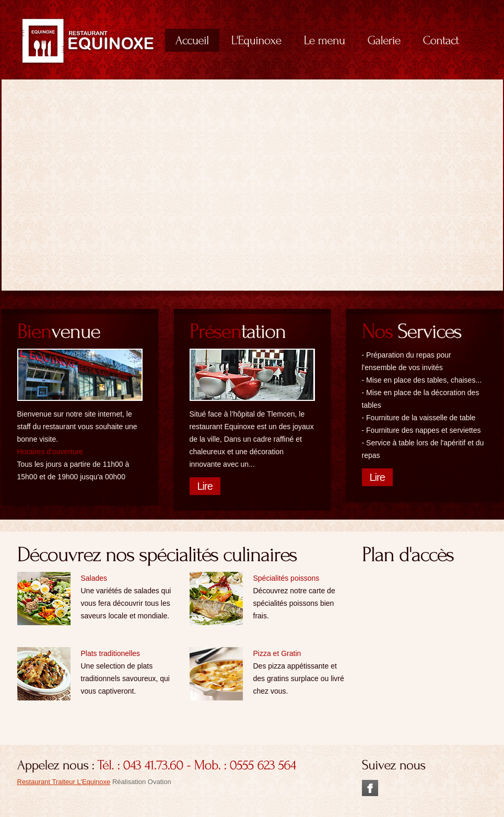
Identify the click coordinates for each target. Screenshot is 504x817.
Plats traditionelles (111, 653)
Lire (205, 486)
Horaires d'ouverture (50, 452)
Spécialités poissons (286, 578)
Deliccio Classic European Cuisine (88, 41)
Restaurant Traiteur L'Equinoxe (64, 782)
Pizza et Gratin (277, 653)
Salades (94, 578)
